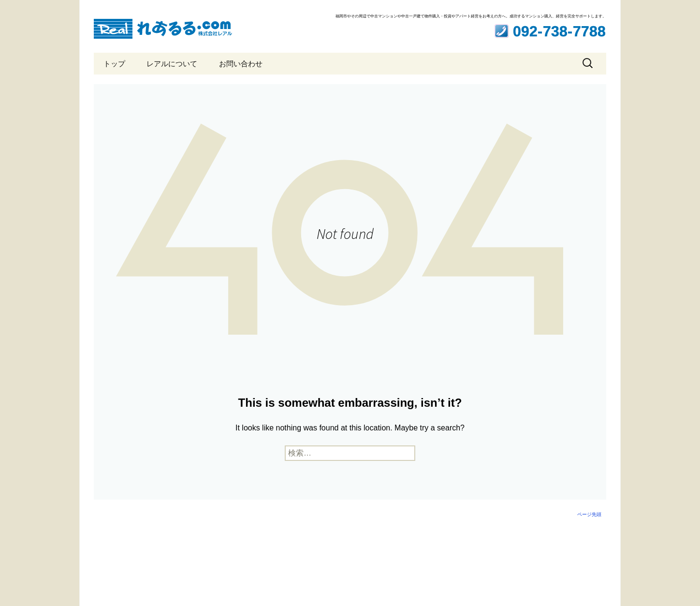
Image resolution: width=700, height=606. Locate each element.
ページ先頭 (589, 514)
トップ (114, 64)
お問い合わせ (241, 64)
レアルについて (172, 64)
